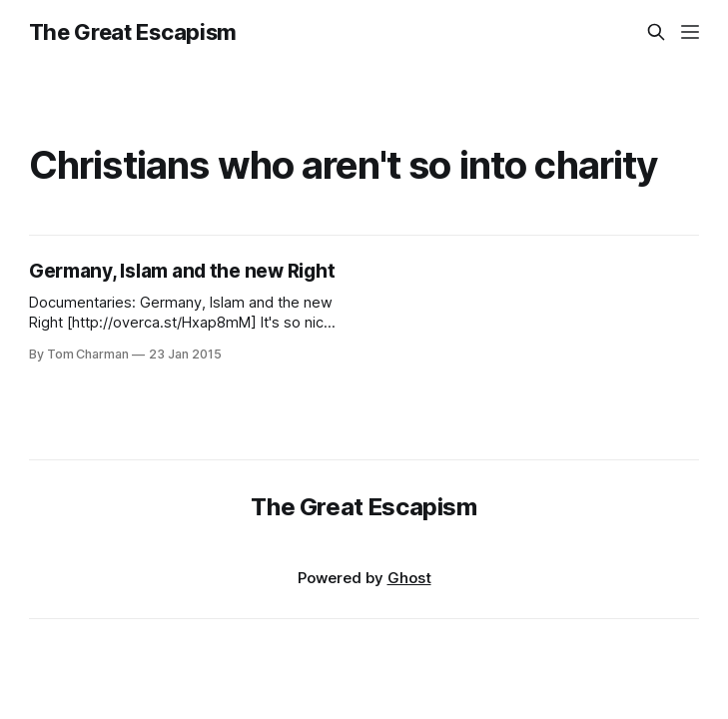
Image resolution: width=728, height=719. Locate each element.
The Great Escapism (133, 32)
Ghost (409, 578)
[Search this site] (656, 32)
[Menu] (690, 32)
